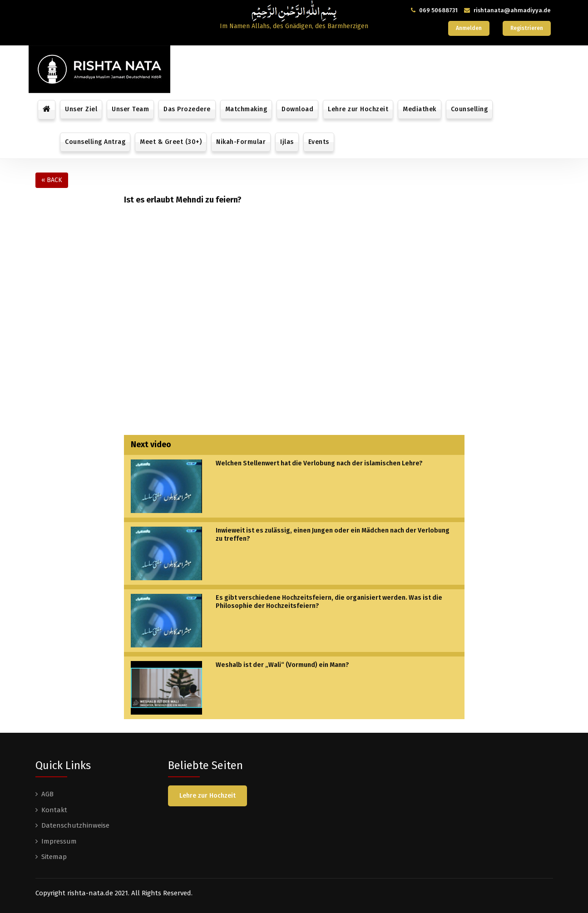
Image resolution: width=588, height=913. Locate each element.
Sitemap (54, 857)
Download (297, 109)
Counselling (469, 109)
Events (319, 142)
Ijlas (287, 142)
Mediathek (420, 109)
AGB (47, 794)
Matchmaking (246, 109)
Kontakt (54, 810)
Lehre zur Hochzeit (358, 109)
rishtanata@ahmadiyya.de (512, 10)
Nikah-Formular (241, 142)
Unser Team (130, 109)
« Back (52, 180)
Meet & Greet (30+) (171, 142)
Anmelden (469, 28)
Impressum (59, 841)
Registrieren (527, 28)
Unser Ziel (81, 109)
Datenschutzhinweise (75, 825)
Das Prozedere (187, 109)
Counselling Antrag (95, 142)
